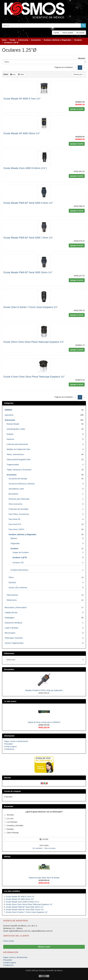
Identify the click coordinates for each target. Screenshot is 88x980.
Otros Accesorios (15, 504)
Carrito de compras (12, 791)
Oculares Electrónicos (19, 570)
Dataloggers (10, 618)
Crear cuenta (9, 941)
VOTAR (44, 839)
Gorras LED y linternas (18, 588)
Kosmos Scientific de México (51, 970)
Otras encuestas (50, 848)
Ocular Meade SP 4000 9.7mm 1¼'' (22, 99)
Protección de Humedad (18, 509)
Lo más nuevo (10, 701)
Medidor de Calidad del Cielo (18, 449)
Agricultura (9, 415)
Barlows (14, 538)
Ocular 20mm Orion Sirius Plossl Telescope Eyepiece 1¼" (34, 342)
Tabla (21, 74)
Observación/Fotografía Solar (19, 459)
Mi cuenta (80, 33)
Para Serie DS (14, 519)
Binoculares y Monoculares (16, 607)
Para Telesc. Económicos (19, 514)
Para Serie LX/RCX (16, 529)
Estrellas (9, 829)
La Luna (9, 818)
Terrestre (9, 815)
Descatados (9, 669)
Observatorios (12, 595)
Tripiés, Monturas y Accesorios (19, 470)
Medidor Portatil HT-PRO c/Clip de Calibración (44, 690)
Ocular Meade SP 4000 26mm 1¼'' (22, 133)
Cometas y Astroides (14, 825)
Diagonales (15, 543)
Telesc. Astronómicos (15, 454)
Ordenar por (78, 74)
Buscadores (13, 494)
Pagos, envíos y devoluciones (16, 741)
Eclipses (10, 434)
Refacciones (12, 600)
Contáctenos (9, 749)
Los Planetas (11, 822)
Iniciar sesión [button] (44, 947)
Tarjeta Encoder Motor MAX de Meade (44, 878)
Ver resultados (38, 848)
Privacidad (8, 744)
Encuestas (9, 806)
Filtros (11, 577)
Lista (13, 74)
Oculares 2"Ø (18, 563)
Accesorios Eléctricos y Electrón (22, 484)
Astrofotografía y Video (16, 429)
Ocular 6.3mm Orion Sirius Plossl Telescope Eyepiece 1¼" (34, 377)
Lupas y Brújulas (11, 628)
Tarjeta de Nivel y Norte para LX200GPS (44, 722)
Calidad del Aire (11, 613)
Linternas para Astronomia (17, 444)
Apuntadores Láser (16, 489)
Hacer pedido (68, 33)
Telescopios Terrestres (14, 638)
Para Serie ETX (15, 524)
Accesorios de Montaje (18, 479)
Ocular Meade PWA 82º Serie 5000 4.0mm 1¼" (28, 203)
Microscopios (10, 633)
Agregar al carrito (77, 109)
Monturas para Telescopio (19, 499)
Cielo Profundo (11, 833)
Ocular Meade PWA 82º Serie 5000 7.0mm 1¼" (28, 238)
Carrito (56, 33)
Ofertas (7, 857)
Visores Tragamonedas (14, 643)
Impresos (10, 439)
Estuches (12, 582)
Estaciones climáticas (13, 623)
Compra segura (10, 746)
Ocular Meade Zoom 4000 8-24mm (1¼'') (25, 168)
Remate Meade (13, 424)
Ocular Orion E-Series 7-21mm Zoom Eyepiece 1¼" (31, 307)
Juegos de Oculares (21, 552)
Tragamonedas (13, 465)
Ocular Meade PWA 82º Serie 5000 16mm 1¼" (28, 272)
